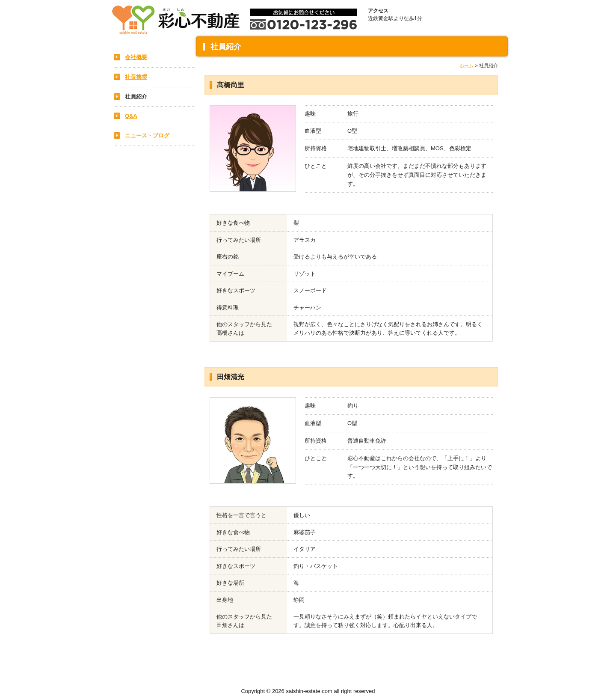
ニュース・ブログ (147, 135)
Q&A (131, 116)
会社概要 (136, 57)
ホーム (466, 65)
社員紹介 (136, 97)
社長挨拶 (136, 77)
